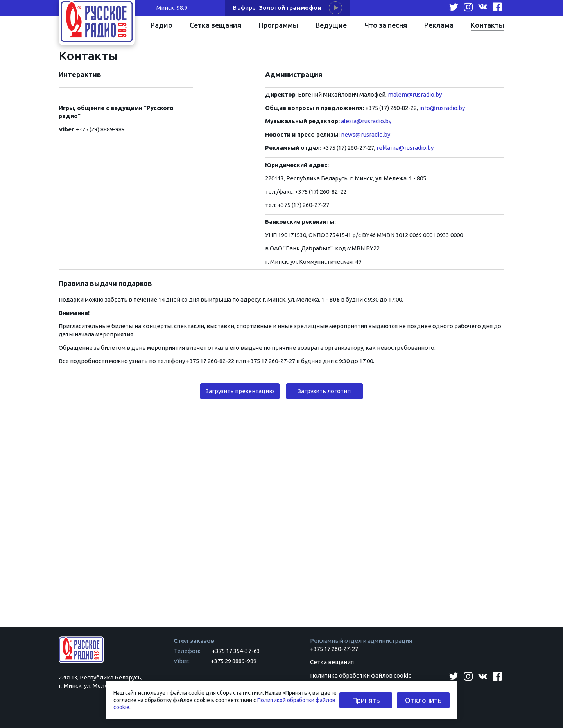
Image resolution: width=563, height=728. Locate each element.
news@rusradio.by (365, 134)
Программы (278, 25)
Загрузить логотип (324, 391)
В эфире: (245, 8)
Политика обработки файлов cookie (361, 675)
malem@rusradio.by (415, 94)
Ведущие (331, 25)
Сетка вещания (215, 25)
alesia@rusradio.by (366, 121)
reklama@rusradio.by (405, 148)
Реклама (439, 25)
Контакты (488, 25)
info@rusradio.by (442, 108)
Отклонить (423, 700)
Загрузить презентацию (240, 391)
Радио (161, 25)
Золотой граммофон (290, 8)
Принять (366, 700)
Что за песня (386, 25)
